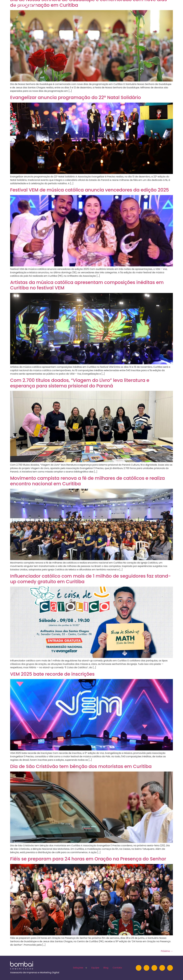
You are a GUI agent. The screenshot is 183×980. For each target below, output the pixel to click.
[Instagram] (139, 968)
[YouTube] (154, 968)
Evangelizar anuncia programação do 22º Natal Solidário (76, 97)
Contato (160, 6)
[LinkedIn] (146, 968)
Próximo (167, 951)
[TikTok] (170, 968)
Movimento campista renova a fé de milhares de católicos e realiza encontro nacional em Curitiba (88, 481)
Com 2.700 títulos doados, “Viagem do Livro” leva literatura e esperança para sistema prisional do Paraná (80, 383)
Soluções (117, 6)
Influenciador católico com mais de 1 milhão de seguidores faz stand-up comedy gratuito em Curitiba (90, 579)
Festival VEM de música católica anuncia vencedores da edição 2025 (90, 190)
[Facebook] (162, 968)
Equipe (133, 6)
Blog (146, 6)
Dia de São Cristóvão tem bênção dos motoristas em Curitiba (81, 766)
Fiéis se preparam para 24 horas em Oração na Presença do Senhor (88, 859)
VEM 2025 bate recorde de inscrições (53, 674)
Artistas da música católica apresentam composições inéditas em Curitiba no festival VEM (87, 285)
